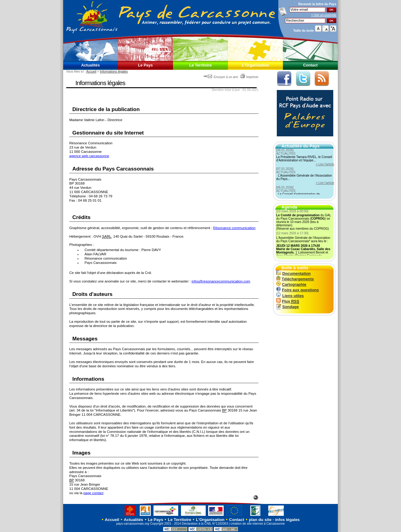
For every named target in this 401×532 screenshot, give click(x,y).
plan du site (260, 520)
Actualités (90, 65)
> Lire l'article (325, 164)
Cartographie (291, 284)
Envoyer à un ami (221, 77)
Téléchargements (295, 279)
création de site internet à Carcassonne (258, 524)
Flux (288, 301)
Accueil (91, 72)
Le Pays (145, 65)
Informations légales (114, 72)
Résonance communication (234, 228)
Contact (310, 65)
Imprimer (249, 77)
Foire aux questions (298, 290)
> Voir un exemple (324, 15)
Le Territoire (200, 65)
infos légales (287, 520)
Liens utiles (290, 296)
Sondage (287, 307)
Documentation (293, 273)
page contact (93, 493)
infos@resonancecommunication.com (221, 281)
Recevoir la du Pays (317, 4)
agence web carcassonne (89, 156)
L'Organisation (255, 65)
